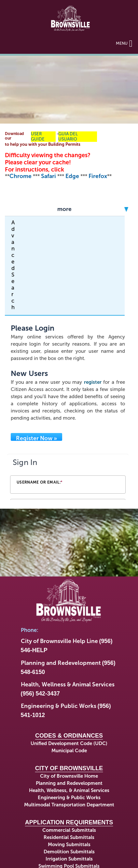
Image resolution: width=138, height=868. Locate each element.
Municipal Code (69, 751)
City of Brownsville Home (69, 776)
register (93, 382)
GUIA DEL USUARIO (68, 136)
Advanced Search (13, 265)
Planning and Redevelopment (69, 783)
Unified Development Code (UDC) (69, 743)
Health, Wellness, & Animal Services (69, 790)
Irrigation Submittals (69, 859)
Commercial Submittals (69, 830)
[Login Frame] (68, 478)
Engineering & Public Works (69, 798)
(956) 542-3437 (40, 694)
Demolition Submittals (69, 852)
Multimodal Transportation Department (69, 805)
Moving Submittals (69, 845)
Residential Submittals (69, 837)
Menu (124, 43)
